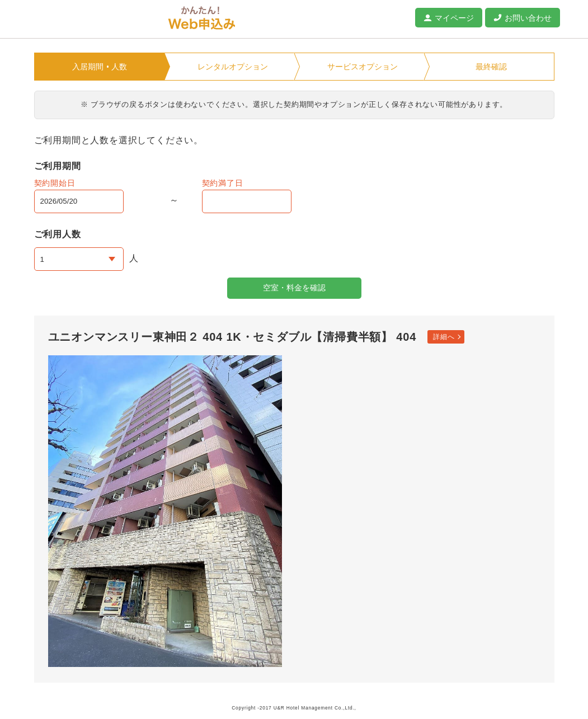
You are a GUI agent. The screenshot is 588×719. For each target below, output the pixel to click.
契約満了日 (223, 183)
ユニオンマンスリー (96, 20)
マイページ (454, 18)
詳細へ (444, 337)
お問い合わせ (528, 18)
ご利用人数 (58, 234)
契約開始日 (55, 183)
